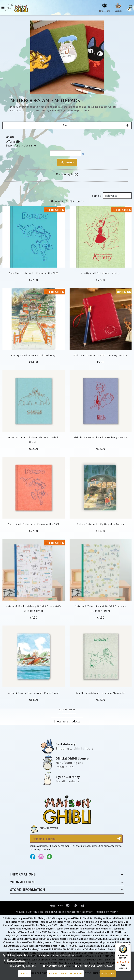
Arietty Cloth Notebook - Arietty (100, 273)
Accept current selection (65, 973)
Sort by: (97, 196)
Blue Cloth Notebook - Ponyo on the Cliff (33, 273)
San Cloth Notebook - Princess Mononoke (100, 693)
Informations (23, 874)
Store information (28, 890)
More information (16, 960)
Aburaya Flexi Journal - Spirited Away (34, 355)
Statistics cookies (57, 966)
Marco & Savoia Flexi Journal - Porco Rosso (34, 693)
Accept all (108, 973)
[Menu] (129, 945)
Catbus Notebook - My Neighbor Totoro (101, 524)
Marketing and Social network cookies (101, 966)
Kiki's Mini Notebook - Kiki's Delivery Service (101, 355)
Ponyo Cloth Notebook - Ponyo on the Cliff (33, 524)
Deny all (25, 973)
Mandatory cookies (24, 966)
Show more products (67, 721)
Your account (23, 882)
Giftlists (10, 137)
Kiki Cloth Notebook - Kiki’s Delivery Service (100, 437)
